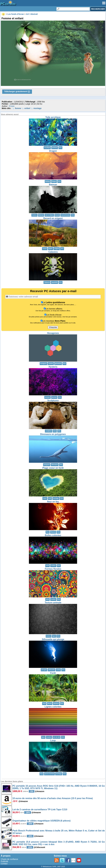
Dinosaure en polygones (53, 434)
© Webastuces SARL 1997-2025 (53, 867)
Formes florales (53, 569)
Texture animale (53, 603)
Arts (60, 148)
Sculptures (53, 401)
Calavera (53, 252)
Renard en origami (53, 218)
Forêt (53, 673)
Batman (53, 185)
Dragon (53, 151)
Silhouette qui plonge (53, 639)
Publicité (4, 861)
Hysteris (53, 367)
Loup (53, 740)
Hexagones (53, 333)
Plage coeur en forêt (53, 468)
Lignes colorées (53, 707)
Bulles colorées (53, 535)
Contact (4, 864)
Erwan (12, 106)
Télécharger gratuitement (17, 92)
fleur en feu (53, 502)
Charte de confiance (9, 859)
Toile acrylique (53, 117)
